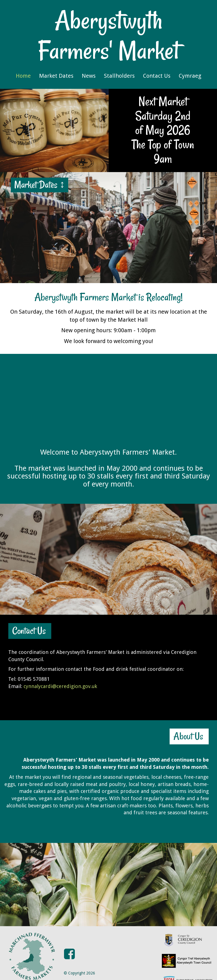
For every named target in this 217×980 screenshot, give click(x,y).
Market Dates (56, 76)
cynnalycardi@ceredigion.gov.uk (60, 686)
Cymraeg (190, 76)
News (89, 76)
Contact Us (157, 76)
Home (23, 76)
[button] (69, 943)
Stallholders (119, 76)
